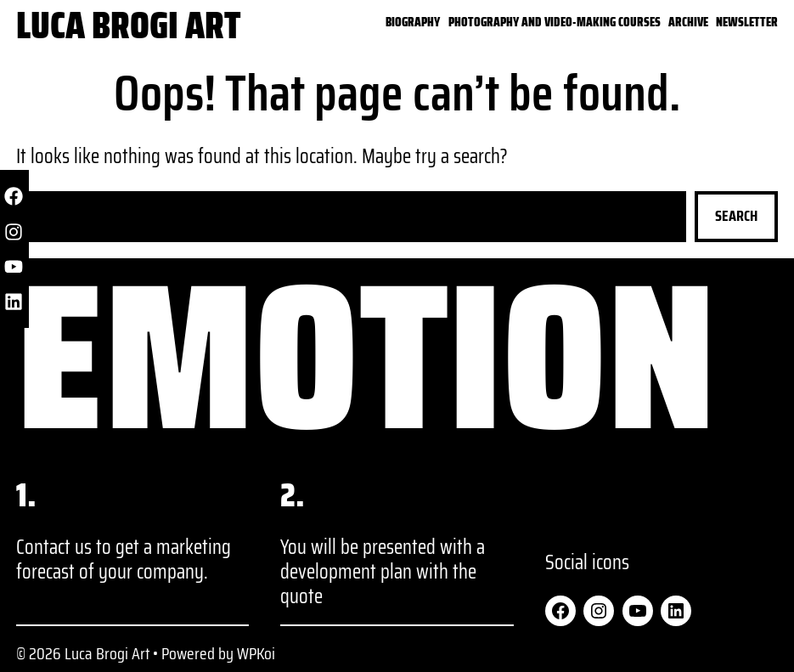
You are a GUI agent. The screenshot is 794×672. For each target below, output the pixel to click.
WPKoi (256, 653)
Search (736, 216)
